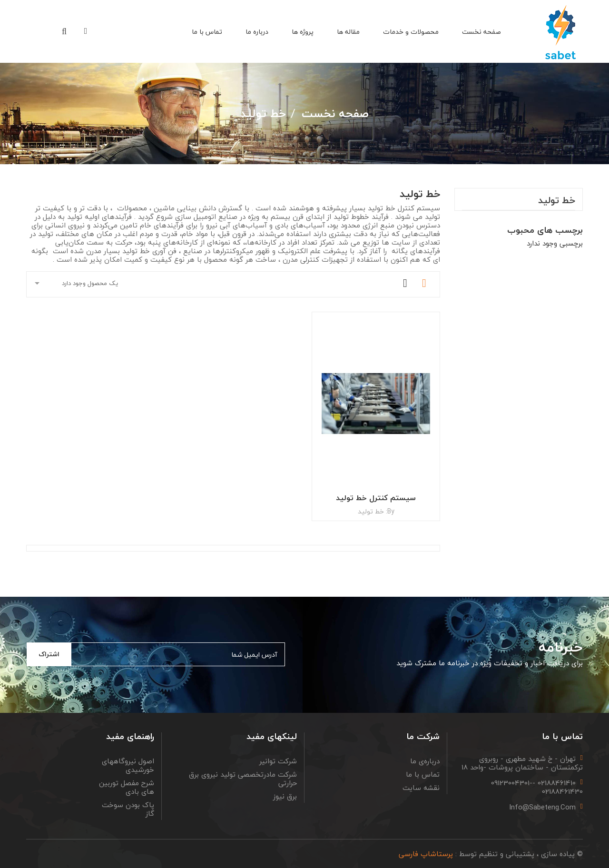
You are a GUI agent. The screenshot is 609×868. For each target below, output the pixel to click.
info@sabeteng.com (542, 807)
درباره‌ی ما (425, 761)
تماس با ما (423, 774)
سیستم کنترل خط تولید (376, 498)
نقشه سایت (421, 788)
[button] (64, 32)
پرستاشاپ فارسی (426, 854)
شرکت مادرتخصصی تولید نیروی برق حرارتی (243, 779)
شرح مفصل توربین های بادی (127, 787)
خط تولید (557, 202)
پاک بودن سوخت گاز (128, 809)
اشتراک (49, 654)
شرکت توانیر (278, 761)
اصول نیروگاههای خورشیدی (128, 765)
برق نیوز (285, 796)
